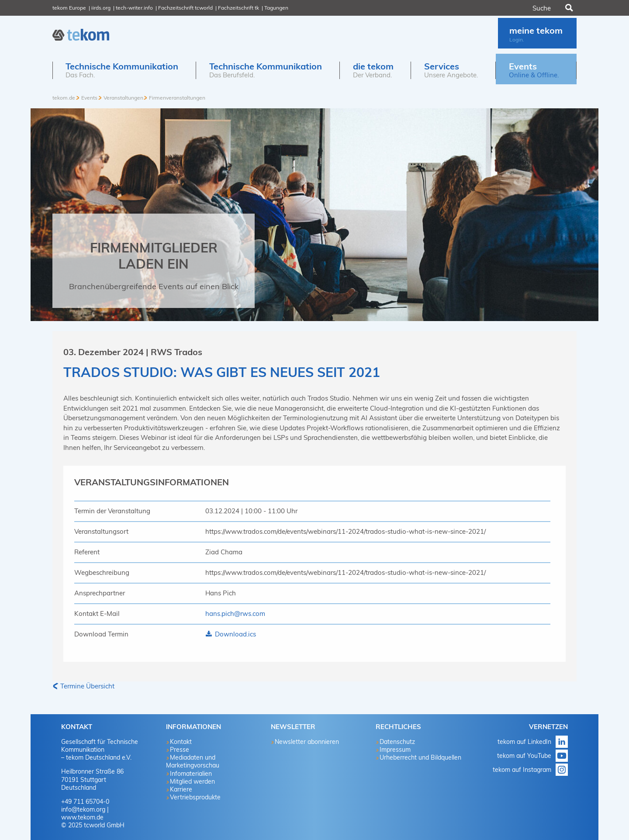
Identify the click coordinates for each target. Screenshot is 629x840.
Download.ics (235, 634)
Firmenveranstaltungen (177, 98)
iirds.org (101, 8)
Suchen (568, 8)
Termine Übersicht (87, 686)
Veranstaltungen (123, 98)
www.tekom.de (82, 817)
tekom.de (64, 98)
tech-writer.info (134, 8)
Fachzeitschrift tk (238, 8)
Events (89, 98)
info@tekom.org (83, 809)
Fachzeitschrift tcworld (185, 8)
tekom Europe (69, 8)
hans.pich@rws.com (235, 614)
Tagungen (276, 8)
